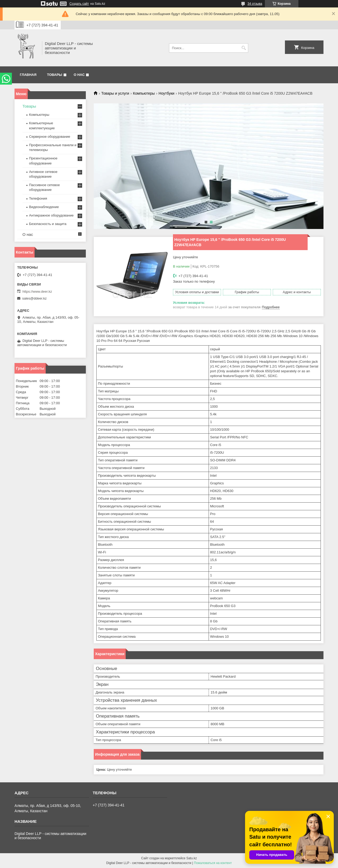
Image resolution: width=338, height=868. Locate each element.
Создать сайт (79, 4)
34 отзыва (255, 4)
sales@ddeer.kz (34, 298)
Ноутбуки (167, 93)
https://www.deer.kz (37, 291)
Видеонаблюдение (44, 207)
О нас (79, 75)
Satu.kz (191, 858)
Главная (28, 75)
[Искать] (244, 48)
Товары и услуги (115, 93)
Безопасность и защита (48, 224)
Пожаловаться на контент (213, 863)
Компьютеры (144, 93)
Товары (55, 75)
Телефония (38, 198)
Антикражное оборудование (51, 215)
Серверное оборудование (50, 137)
